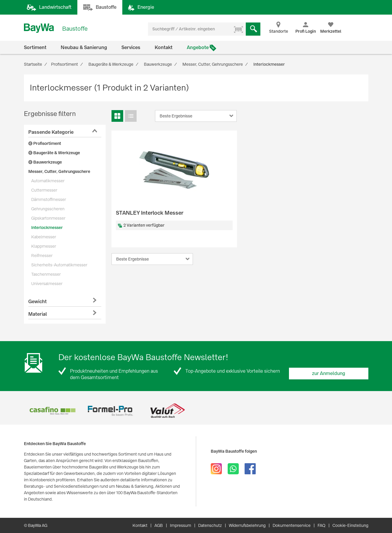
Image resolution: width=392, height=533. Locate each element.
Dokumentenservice (292, 525)
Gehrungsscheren (48, 209)
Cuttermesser (44, 190)
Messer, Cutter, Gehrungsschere (59, 171)
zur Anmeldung (329, 373)
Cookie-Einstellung (350, 525)
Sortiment (35, 47)
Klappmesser (44, 246)
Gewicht (38, 302)
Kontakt (164, 47)
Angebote (198, 47)
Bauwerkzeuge (45, 162)
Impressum (181, 525)
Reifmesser (42, 256)
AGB (159, 525)
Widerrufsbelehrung (247, 525)
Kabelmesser (44, 237)
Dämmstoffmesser (49, 199)
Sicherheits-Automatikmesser (59, 265)
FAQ (322, 525)
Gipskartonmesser (48, 218)
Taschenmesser (46, 274)
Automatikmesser (48, 181)
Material (38, 314)
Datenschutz (210, 525)
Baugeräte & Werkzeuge (54, 153)
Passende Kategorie (51, 132)
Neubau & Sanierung (84, 47)
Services (131, 47)
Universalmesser (47, 284)
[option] (53, 411)
